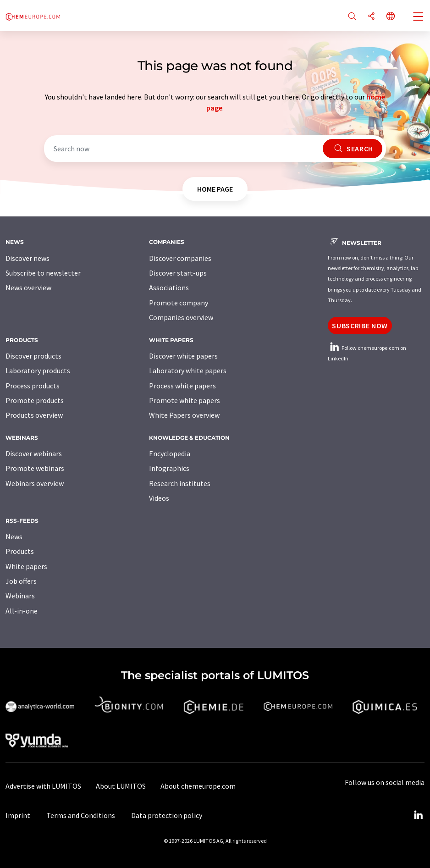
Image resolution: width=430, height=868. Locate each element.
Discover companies (180, 258)
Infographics (169, 468)
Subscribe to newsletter (43, 273)
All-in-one (22, 611)
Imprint (18, 815)
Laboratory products (38, 370)
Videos (159, 498)
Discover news (28, 258)
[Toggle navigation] (419, 17)
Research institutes (180, 483)
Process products (33, 386)
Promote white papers (185, 400)
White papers (26, 566)
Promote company (179, 303)
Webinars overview (35, 483)
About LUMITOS (121, 786)
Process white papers (182, 386)
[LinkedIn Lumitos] (418, 815)
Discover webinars (34, 453)
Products (20, 551)
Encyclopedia (170, 453)
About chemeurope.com (198, 786)
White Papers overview (184, 415)
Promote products (35, 400)
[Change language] (391, 17)
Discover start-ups (178, 273)
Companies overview (181, 317)
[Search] (352, 17)
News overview (28, 287)
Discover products (33, 356)
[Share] (371, 17)
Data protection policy (167, 815)
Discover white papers (183, 356)
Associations (169, 287)
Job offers (21, 581)
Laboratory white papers (188, 370)
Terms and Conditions (81, 815)
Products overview (34, 415)
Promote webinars (35, 468)
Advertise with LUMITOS (43, 786)
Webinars (20, 596)
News (14, 536)
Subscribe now (360, 326)
